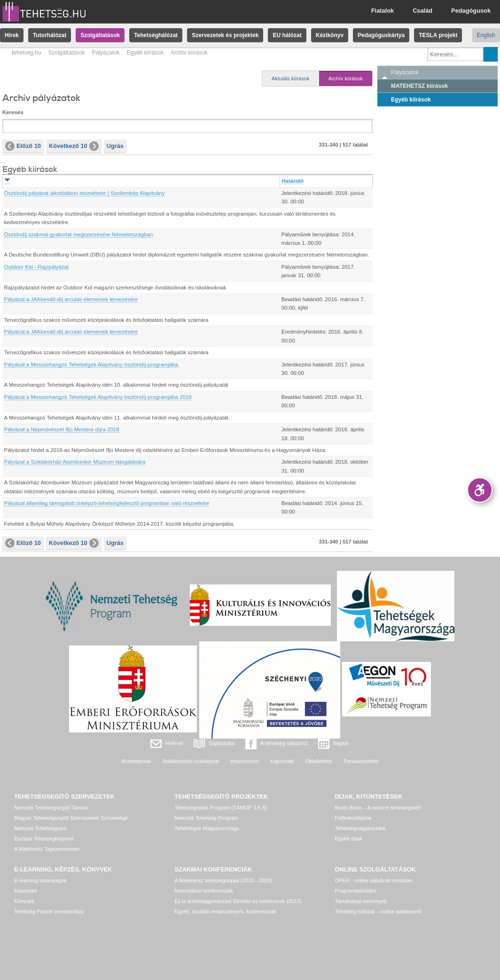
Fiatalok (383, 11)
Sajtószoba (222, 743)
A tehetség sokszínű (284, 743)
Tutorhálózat (50, 35)
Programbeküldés (356, 891)
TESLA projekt (438, 35)
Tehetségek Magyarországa (207, 828)
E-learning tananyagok (40, 880)
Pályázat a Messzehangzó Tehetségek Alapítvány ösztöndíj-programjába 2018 (98, 397)
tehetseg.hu (27, 53)
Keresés (13, 112)
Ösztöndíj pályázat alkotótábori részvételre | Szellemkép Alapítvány (85, 193)
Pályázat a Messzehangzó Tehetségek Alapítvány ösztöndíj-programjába (91, 365)
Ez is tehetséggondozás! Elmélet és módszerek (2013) (238, 901)
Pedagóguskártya (381, 35)
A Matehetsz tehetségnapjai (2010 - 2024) (223, 880)
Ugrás (115, 146)
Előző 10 (23, 146)
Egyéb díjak (349, 839)
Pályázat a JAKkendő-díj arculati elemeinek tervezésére (71, 299)
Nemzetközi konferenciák (204, 891)
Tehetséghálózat (156, 35)
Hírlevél (174, 743)
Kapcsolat (282, 761)
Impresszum (245, 761)
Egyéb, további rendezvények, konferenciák (225, 911)
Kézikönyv (330, 35)
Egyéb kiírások (145, 53)
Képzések (26, 891)
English (486, 35)
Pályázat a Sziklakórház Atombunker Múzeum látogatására (75, 462)
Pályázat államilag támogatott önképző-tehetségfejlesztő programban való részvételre (107, 503)
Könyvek (24, 901)
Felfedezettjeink (353, 818)
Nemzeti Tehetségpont (40, 828)
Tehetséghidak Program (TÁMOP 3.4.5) (220, 808)
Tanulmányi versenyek (361, 901)
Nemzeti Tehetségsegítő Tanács (51, 808)
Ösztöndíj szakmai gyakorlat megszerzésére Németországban (79, 234)
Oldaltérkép (318, 761)
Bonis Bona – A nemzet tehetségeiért (378, 808)
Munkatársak (136, 761)
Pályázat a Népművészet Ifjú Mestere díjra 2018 (62, 429)
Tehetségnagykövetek (360, 828)
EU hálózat (287, 35)
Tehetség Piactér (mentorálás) (49, 911)
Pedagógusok (471, 11)
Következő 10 (74, 146)
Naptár (341, 743)
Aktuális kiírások (291, 78)
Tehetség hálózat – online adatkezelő (378, 911)
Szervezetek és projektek (225, 35)
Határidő (293, 181)
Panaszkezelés (361, 761)
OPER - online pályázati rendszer (374, 880)
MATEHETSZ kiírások (419, 86)
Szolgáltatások (100, 35)
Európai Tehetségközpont (44, 839)
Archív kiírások (346, 78)
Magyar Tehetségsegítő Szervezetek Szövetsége (71, 818)
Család (422, 11)
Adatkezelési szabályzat (191, 761)
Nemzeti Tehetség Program (206, 818)
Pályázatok (106, 53)
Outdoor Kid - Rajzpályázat (37, 267)
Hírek (12, 35)
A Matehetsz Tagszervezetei (47, 849)
